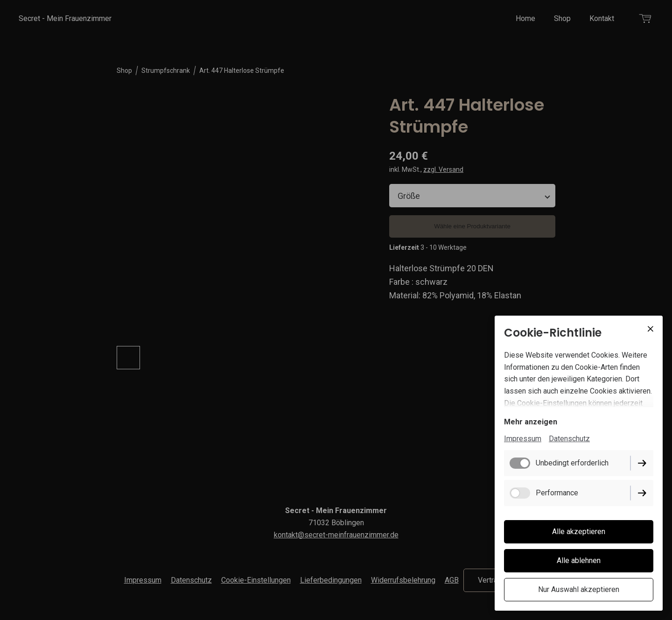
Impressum (523, 439)
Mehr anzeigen (531, 422)
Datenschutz (569, 439)
